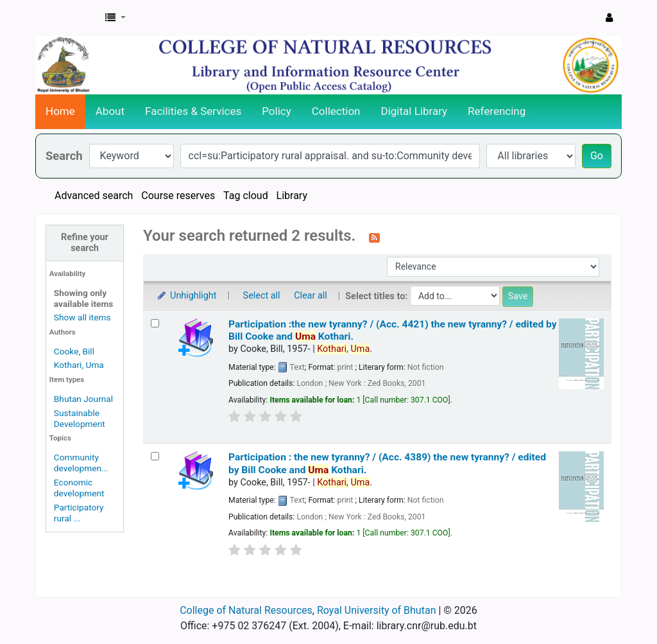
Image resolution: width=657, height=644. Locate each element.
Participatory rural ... (79, 513)
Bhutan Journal (83, 399)
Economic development (79, 488)
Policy (277, 111)
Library (292, 196)
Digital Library (414, 111)
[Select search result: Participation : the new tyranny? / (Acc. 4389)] (155, 456)
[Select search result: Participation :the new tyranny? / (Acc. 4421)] (155, 323)
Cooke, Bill (74, 351)
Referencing (497, 111)
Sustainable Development (80, 418)
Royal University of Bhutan (377, 610)
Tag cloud (246, 196)
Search (64, 156)
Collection (336, 111)
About (110, 111)
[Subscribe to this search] (374, 237)
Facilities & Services (193, 111)
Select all (262, 296)
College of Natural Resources (246, 610)
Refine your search (85, 243)
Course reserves (178, 196)
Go (597, 156)
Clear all (311, 296)
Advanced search (94, 196)
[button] (115, 18)
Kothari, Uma (79, 365)
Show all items (82, 317)
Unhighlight (186, 296)
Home (60, 111)
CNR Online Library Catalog (68, 18)
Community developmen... (81, 463)
